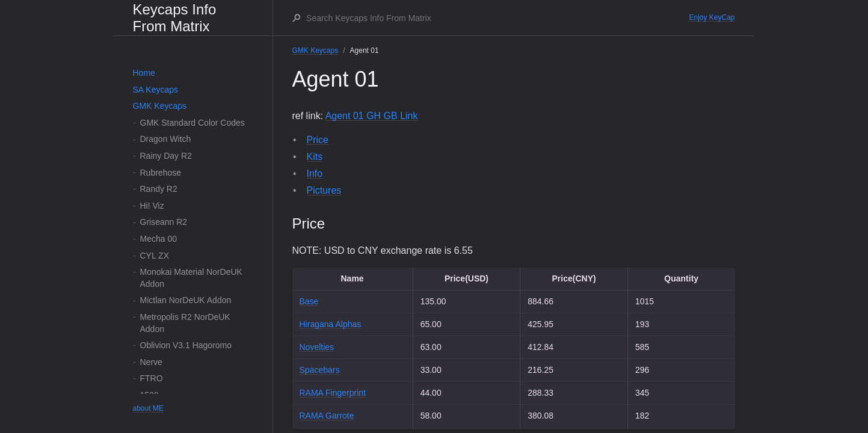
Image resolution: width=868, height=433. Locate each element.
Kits (315, 157)
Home (144, 73)
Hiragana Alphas (331, 324)
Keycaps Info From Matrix (175, 18)
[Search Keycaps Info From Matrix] (497, 18)
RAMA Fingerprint (333, 393)
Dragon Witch (166, 139)
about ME (148, 408)
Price (318, 140)
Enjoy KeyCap (712, 17)
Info (315, 174)
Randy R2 (159, 189)
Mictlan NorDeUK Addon (186, 300)
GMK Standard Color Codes (192, 123)
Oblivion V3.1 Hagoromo (186, 345)
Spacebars (320, 370)
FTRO (152, 378)
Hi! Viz (152, 206)
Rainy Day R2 (166, 156)
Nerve (151, 362)
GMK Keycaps (160, 106)
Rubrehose (161, 173)
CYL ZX (155, 256)
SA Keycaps (156, 90)
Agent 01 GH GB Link (372, 116)
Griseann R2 (164, 222)
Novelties (317, 347)
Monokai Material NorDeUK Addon (191, 278)
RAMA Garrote (327, 416)
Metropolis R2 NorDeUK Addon (185, 323)
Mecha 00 (159, 239)
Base (309, 301)
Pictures (324, 190)
